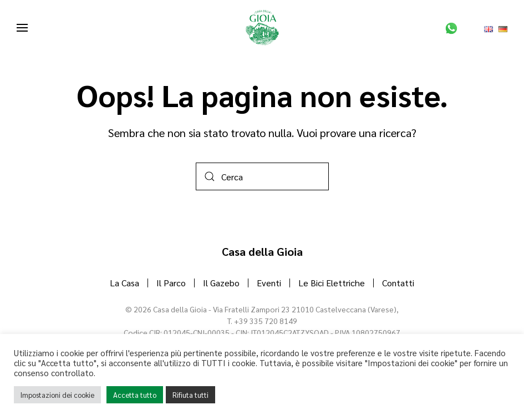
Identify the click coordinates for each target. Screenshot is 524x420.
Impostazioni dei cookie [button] (57, 395)
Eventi (269, 283)
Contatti (398, 283)
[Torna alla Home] (262, 28)
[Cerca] (262, 176)
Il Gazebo (221, 283)
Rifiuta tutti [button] (190, 395)
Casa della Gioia (262, 251)
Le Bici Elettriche (332, 283)
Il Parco (171, 283)
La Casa (124, 283)
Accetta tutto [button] (135, 395)
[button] (22, 28)
